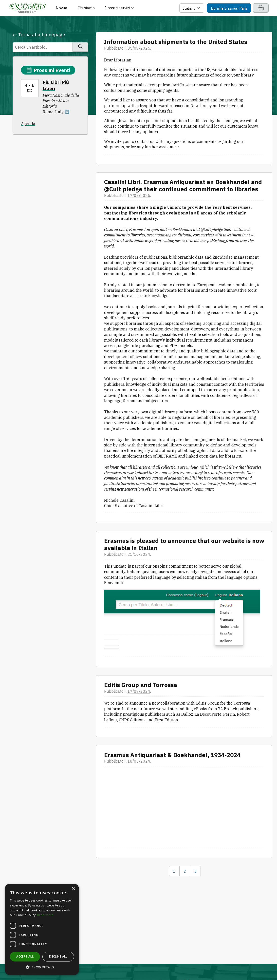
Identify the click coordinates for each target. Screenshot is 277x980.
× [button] (73, 889)
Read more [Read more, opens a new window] (45, 915)
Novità (62, 8)
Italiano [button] (192, 8)
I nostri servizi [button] (120, 8)
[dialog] (42, 929)
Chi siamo (86, 8)
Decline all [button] (58, 956)
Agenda (28, 124)
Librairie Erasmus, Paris (229, 8)
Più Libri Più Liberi (56, 85)
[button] (42, 967)
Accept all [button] (25, 956)
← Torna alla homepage (39, 35)
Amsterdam (27, 8)
